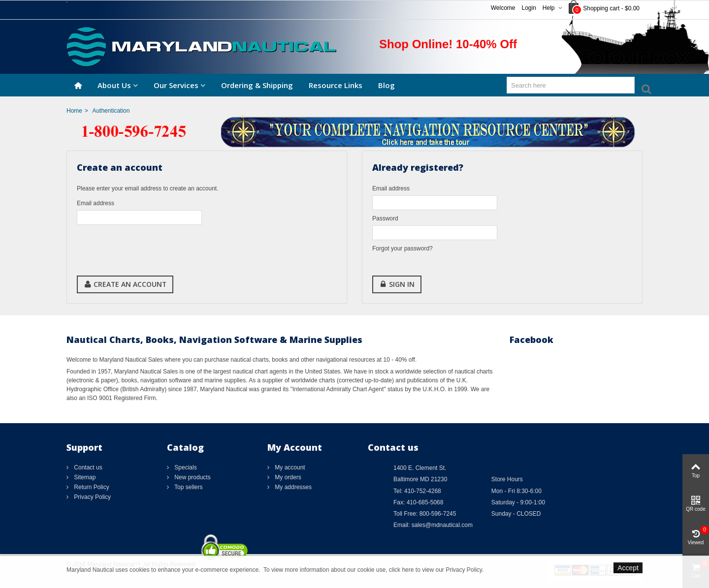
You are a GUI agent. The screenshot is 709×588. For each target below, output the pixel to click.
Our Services (176, 85)
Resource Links (336, 85)
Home (74, 111)
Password (385, 218)
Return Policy (91, 487)
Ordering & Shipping (257, 85)
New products (192, 477)
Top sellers (188, 487)
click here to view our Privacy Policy (435, 570)
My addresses (292, 487)
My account (289, 467)
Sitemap (84, 477)
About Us (114, 85)
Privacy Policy (92, 497)
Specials (185, 467)
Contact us (87, 467)
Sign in (397, 284)
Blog (387, 85)
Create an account (125, 284)
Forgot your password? (403, 248)
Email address (96, 203)
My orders (287, 477)
